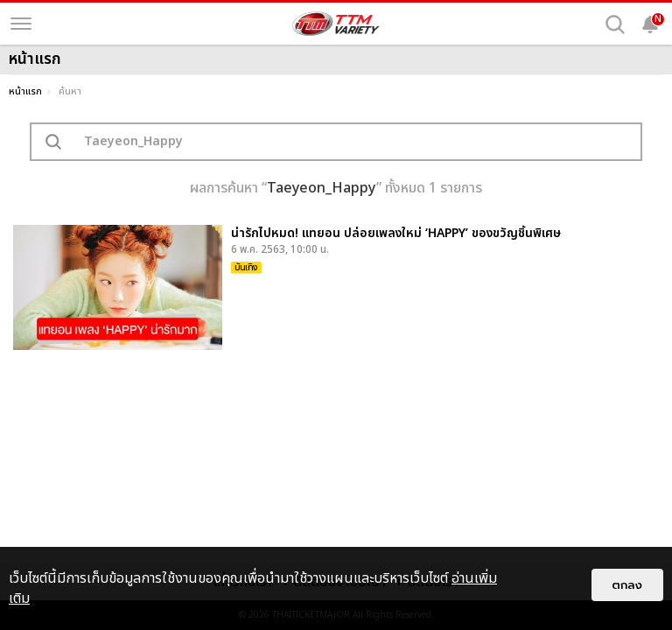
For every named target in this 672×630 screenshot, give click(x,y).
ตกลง (627, 585)
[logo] (336, 24)
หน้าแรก (25, 91)
